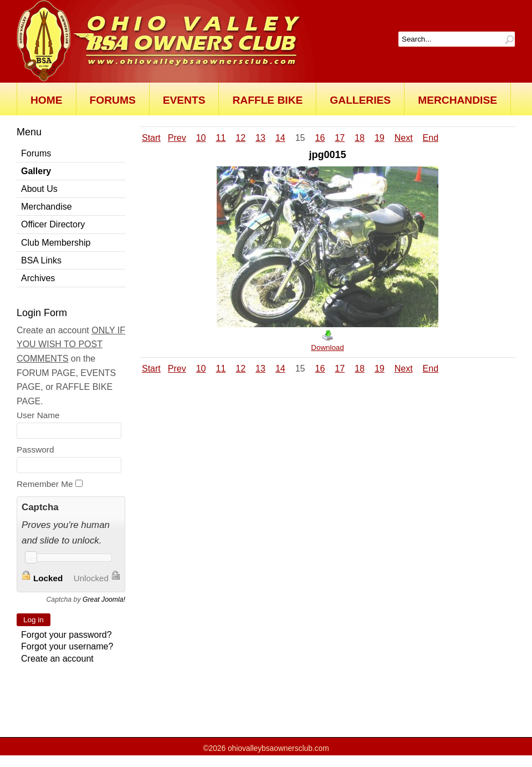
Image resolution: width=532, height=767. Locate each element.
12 (241, 138)
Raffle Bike (267, 100)
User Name (38, 415)
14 (280, 138)
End (431, 138)
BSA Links (41, 260)
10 (201, 138)
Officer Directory (53, 224)
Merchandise (457, 100)
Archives (38, 278)
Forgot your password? (66, 635)
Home (47, 100)
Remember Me (45, 484)
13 (260, 138)
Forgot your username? (67, 646)
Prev (177, 138)
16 (320, 138)
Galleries (360, 100)
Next (404, 138)
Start (151, 138)
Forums (113, 100)
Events (184, 100)
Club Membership (56, 243)
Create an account (57, 659)
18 (360, 138)
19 (380, 138)
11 (221, 138)
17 (340, 138)
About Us (39, 189)
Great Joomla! (104, 600)
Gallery (36, 171)
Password (35, 449)
